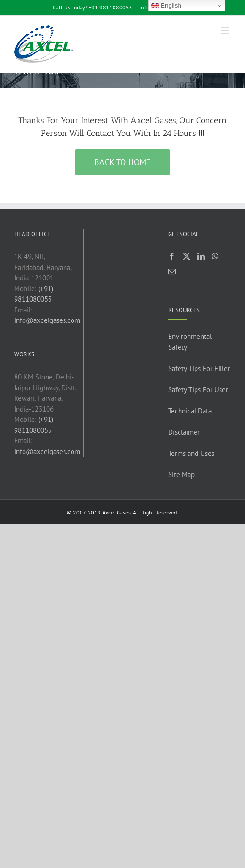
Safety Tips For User (198, 390)
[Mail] (172, 271)
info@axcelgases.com (47, 320)
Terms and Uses (191, 453)
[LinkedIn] (201, 256)
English (166, 6)
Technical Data (190, 411)
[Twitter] (187, 256)
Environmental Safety (190, 342)
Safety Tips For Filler (199, 368)
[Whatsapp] (215, 256)
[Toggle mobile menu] (226, 30)
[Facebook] (172, 256)
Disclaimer (184, 432)
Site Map (181, 475)
